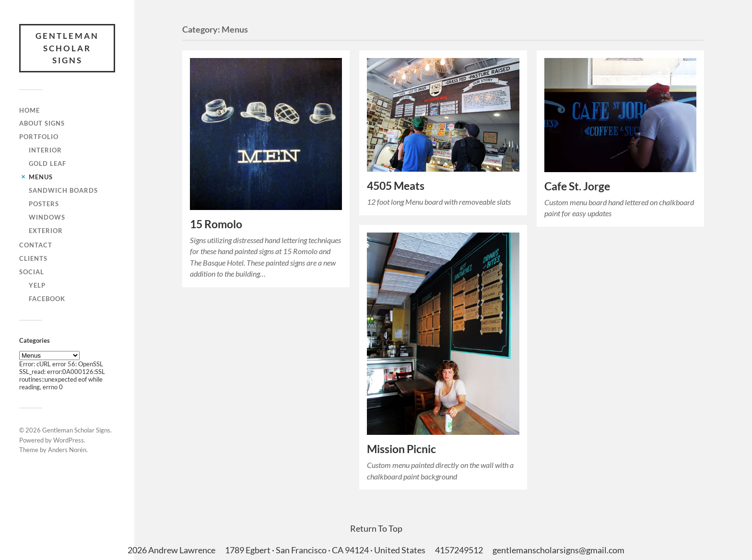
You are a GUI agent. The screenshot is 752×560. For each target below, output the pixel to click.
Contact (36, 245)
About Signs (42, 123)
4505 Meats (396, 186)
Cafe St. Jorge (577, 186)
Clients (33, 258)
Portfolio (39, 137)
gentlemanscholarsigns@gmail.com (558, 550)
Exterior (46, 231)
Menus (41, 177)
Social (32, 272)
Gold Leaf (47, 163)
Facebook (47, 299)
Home (29, 110)
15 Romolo (216, 224)
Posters (44, 204)
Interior (45, 150)
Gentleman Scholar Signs (67, 48)
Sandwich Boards (63, 190)
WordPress (69, 440)
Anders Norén (67, 450)
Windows (47, 217)
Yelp (37, 285)
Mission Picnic (401, 449)
